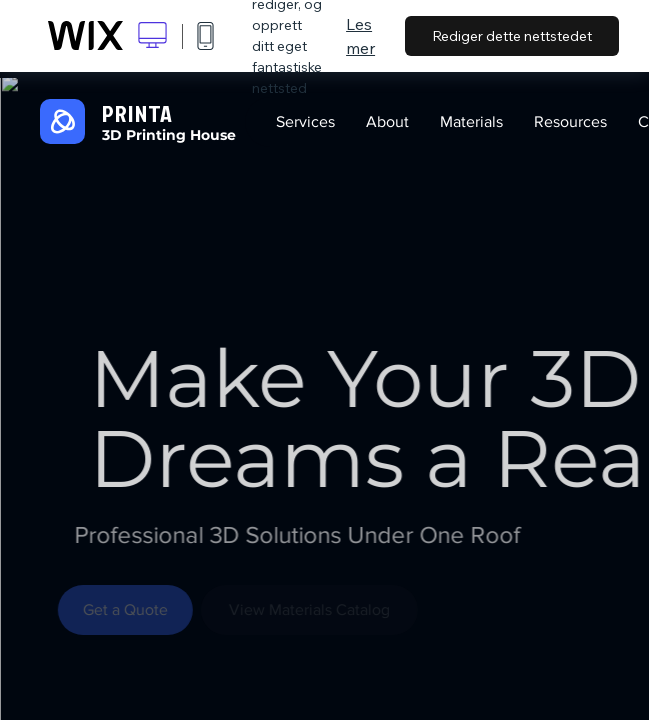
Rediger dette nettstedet (512, 36)
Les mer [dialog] (360, 36)
